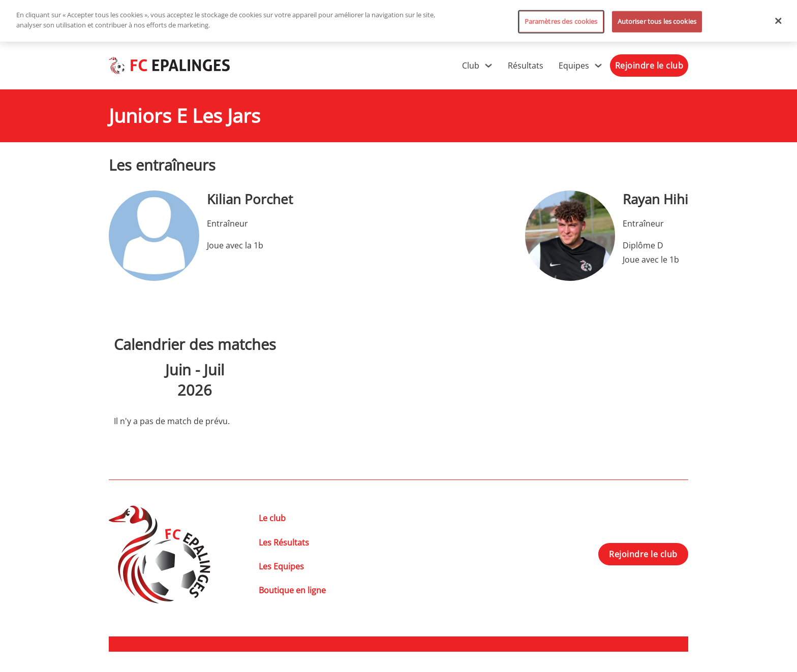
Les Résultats (284, 542)
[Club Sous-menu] (488, 66)
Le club (272, 518)
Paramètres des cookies (561, 21)
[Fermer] (779, 21)
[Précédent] (130, 380)
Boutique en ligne (292, 590)
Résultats (526, 66)
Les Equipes (281, 566)
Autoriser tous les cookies (657, 21)
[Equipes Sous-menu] (598, 66)
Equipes (574, 66)
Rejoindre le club (649, 66)
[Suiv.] (260, 380)
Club (471, 66)
